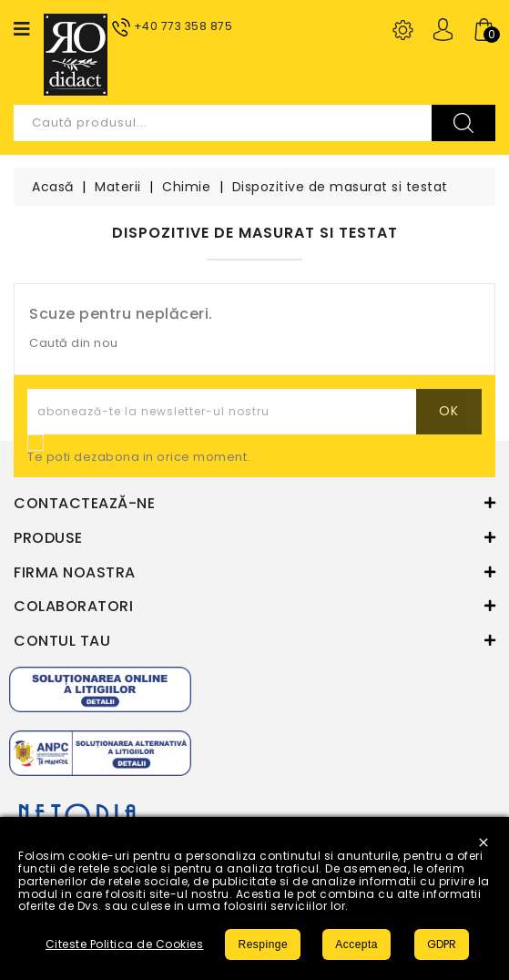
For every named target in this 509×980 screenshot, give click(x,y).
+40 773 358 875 (183, 26)
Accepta (356, 944)
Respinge (263, 944)
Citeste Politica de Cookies (125, 944)
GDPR (442, 944)
